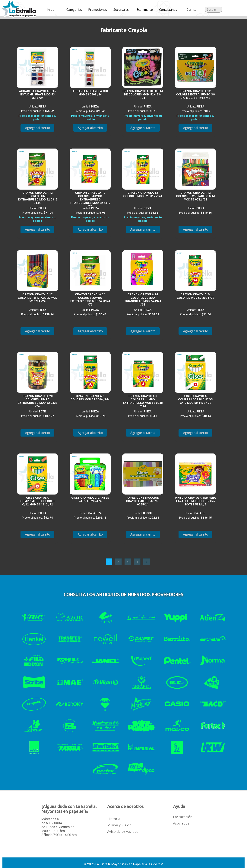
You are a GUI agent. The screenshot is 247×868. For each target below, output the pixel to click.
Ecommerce (145, 10)
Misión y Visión (119, 825)
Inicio (51, 10)
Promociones (98, 10)
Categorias (74, 10)
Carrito (192, 10)
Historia (114, 819)
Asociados (181, 823)
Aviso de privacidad (123, 831)
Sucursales (121, 10)
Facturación (183, 817)
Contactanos (168, 10)
